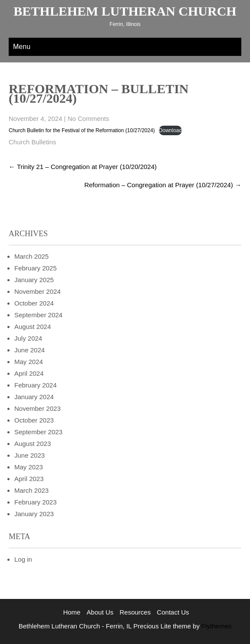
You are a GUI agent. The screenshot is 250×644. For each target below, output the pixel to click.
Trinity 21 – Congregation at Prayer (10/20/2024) (83, 167)
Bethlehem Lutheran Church (125, 11)
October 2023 (34, 420)
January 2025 (34, 280)
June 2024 (30, 350)
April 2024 (29, 373)
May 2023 (29, 467)
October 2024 (34, 303)
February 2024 (36, 385)
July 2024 (28, 338)
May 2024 (29, 362)
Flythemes (215, 626)
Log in (23, 559)
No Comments (89, 119)
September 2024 (38, 315)
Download (170, 130)
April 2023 (29, 479)
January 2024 (34, 397)
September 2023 (38, 432)
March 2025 (31, 256)
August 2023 (33, 444)
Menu (22, 47)
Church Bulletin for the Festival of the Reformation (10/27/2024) (82, 130)
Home (72, 612)
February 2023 (36, 502)
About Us (100, 612)
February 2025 (36, 268)
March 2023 (31, 490)
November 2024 (38, 291)
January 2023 (34, 514)
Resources (135, 612)
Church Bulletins (32, 142)
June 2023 (30, 455)
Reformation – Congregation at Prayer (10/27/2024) (163, 185)
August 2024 (33, 327)
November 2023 (38, 408)
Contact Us (173, 612)
